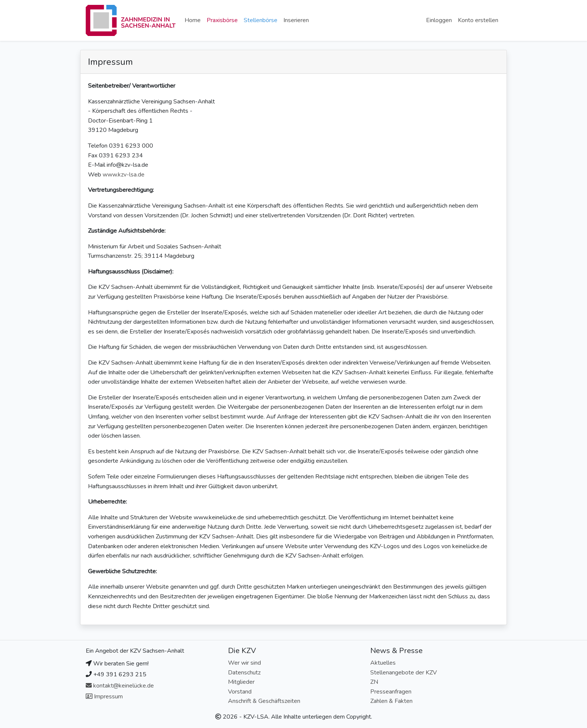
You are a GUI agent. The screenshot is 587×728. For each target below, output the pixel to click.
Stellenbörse (261, 20)
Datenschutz (244, 673)
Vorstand (240, 692)
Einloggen (439, 20)
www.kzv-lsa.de (124, 175)
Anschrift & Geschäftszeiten (264, 701)
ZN (374, 682)
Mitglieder (241, 682)
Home (193, 20)
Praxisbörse (222, 20)
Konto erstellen (478, 20)
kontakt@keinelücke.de (120, 686)
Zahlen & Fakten (391, 701)
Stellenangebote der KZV (404, 673)
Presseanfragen (391, 692)
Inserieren (296, 20)
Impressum (104, 697)
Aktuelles (383, 663)
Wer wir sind (244, 663)
